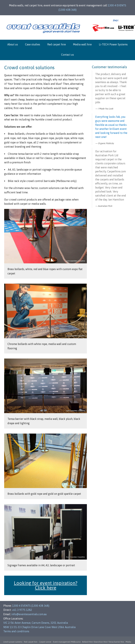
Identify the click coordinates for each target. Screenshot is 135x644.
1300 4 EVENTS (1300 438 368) (31, 606)
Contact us (67, 55)
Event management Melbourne (67, 642)
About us (13, 44)
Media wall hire (82, 44)
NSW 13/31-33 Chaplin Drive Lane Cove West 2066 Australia (39, 627)
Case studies (33, 44)
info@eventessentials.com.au (29, 614)
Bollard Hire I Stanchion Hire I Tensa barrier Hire (103, 642)
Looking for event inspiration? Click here (46, 585)
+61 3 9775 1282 (22, 610)
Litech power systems (13, 642)
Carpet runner (45, 642)
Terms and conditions (16, 631)
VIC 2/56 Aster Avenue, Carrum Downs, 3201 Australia (36, 623)
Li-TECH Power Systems (113, 44)
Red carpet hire (57, 44)
